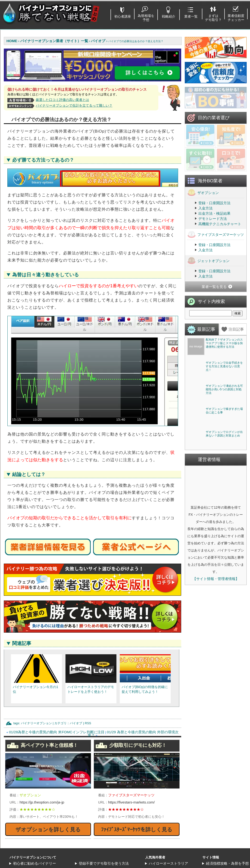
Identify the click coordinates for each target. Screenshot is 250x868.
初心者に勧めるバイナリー (35, 863)
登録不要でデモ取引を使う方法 (104, 863)
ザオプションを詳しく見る (48, 830)
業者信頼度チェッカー (236, 18)
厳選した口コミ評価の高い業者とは (62, 100)
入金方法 (205, 251)
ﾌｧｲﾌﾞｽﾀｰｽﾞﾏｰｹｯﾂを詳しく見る (137, 830)
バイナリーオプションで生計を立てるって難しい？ (74, 105)
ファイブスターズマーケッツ (216, 277)
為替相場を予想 (146, 18)
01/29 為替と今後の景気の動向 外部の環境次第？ (133, 734)
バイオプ (76, 723)
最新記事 (206, 372)
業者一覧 (191, 16)
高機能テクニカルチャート (220, 267)
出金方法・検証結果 (214, 256)
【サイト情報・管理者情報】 (216, 760)
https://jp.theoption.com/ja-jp (42, 802)
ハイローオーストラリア (168, 863)
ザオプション (203, 235)
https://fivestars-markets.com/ (131, 802)
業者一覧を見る (214, 330)
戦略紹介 (169, 16)
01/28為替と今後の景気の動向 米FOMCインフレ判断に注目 (57, 732)
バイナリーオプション (36, 723)
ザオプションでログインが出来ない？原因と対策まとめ (224, 615)
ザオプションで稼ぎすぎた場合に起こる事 (224, 557)
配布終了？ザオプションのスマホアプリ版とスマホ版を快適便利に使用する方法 (224, 386)
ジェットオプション (208, 303)
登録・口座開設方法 (214, 246)
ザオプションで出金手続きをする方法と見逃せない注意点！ (224, 444)
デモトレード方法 (213, 261)
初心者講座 (123, 16)
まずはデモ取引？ (213, 18)
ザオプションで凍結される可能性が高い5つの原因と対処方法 (224, 501)
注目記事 (236, 372)
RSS (88, 723)
